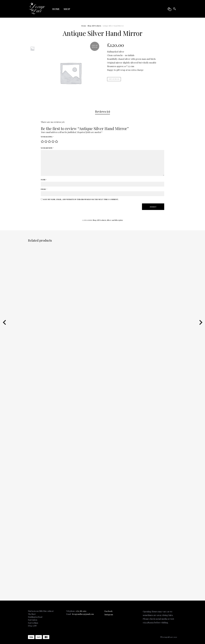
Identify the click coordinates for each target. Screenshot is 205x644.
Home (56, 9)
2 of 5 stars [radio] (46, 142)
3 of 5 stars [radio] (49, 142)
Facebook (108, 611)
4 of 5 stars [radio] (53, 142)
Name (44, 180)
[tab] (102, 112)
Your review (47, 148)
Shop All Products (94, 26)
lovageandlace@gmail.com (83, 614)
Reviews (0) (102, 111)
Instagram (109, 615)
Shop (67, 9)
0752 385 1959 (81, 611)
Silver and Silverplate (115, 220)
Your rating (47, 137)
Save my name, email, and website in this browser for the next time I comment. (81, 199)
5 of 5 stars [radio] (56, 142)
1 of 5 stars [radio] (42, 142)
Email (44, 189)
